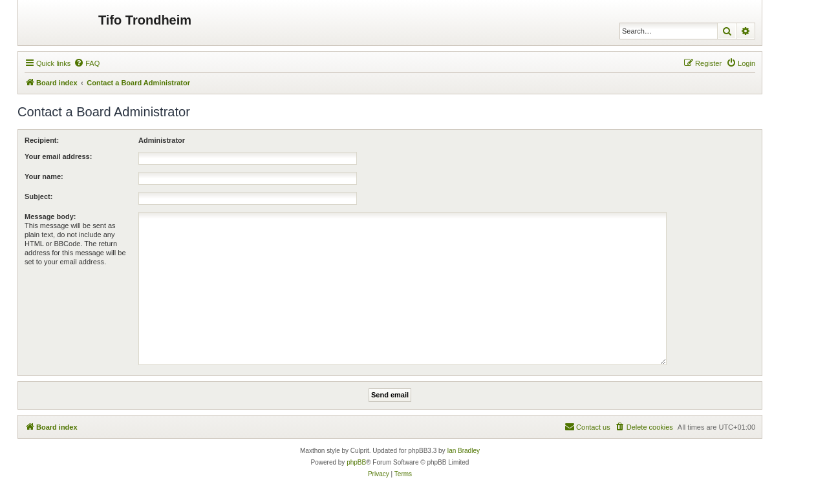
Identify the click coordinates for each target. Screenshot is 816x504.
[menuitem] (87, 63)
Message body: (50, 216)
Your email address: (58, 156)
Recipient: (42, 140)
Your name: (44, 176)
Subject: (38, 196)
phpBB (356, 462)
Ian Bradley (463, 451)
